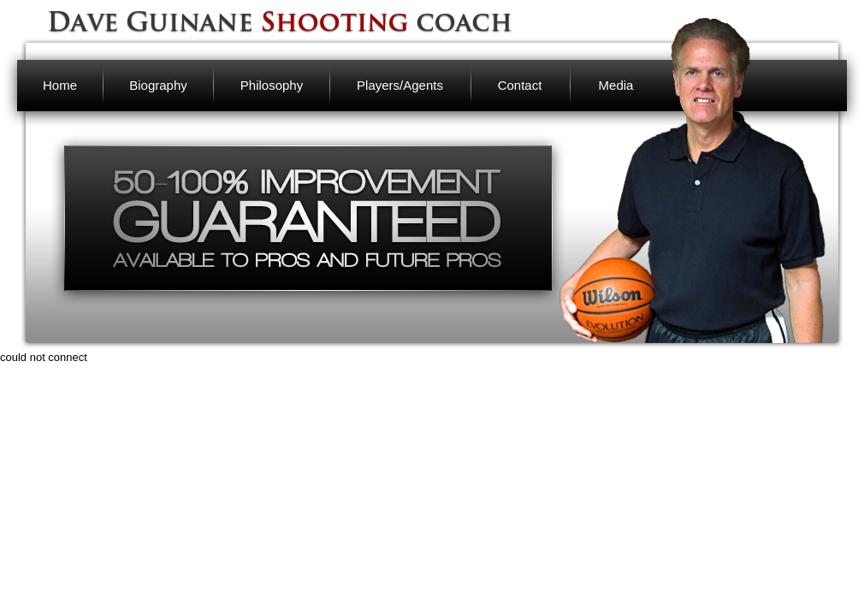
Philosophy (272, 85)
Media (616, 85)
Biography (158, 85)
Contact (520, 85)
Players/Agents (400, 85)
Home (60, 85)
